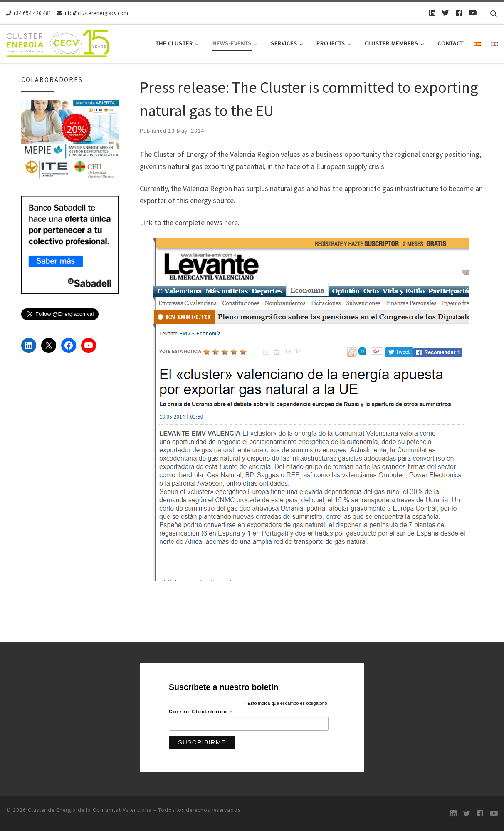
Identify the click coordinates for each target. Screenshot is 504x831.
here (231, 222)
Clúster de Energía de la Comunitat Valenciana (90, 810)
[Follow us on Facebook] (459, 13)
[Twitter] (446, 13)
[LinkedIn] (432, 13)
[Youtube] (473, 13)
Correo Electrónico (201, 712)
